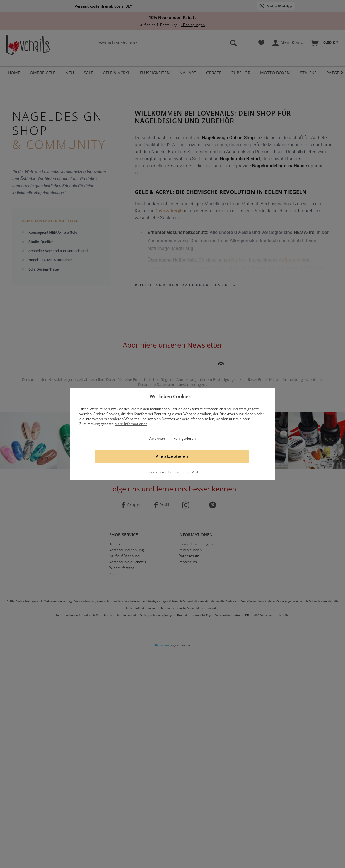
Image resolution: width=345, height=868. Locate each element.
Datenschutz (178, 472)
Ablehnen (157, 438)
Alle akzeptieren (172, 456)
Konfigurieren (185, 438)
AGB (196, 472)
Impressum (155, 472)
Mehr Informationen (131, 424)
